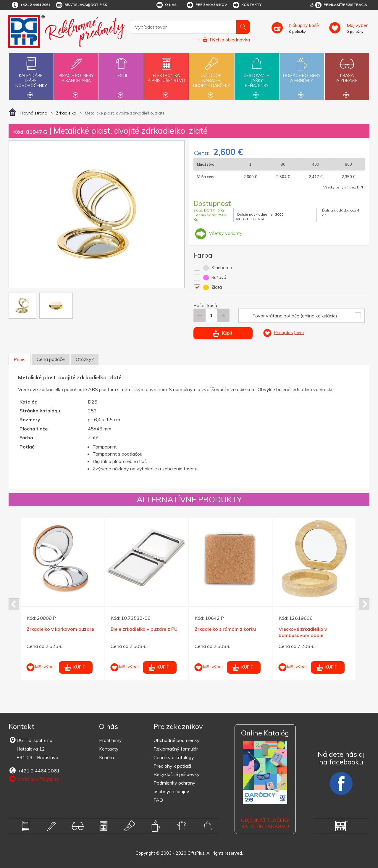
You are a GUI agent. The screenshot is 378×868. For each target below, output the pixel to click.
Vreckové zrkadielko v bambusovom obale (303, 632)
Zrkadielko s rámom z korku (225, 629)
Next (364, 604)
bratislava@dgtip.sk (81, 5)
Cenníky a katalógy (174, 757)
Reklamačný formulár (176, 749)
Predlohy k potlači (172, 766)
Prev (14, 604)
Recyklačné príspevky (177, 774)
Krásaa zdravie (347, 75)
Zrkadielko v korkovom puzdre (60, 629)
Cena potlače (51, 359)
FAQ (158, 800)
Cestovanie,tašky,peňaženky (257, 76)
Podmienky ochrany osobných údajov (175, 787)
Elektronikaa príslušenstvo (167, 75)
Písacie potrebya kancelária (76, 75)
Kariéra (106, 757)
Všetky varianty (218, 233)
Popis (20, 359)
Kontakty (247, 5)
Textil (121, 72)
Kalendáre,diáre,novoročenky (31, 76)
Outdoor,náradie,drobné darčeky (211, 76)
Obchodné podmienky (177, 740)
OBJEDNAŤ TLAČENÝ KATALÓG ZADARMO (265, 823)
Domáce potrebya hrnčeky (302, 75)
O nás (166, 5)
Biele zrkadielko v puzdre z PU (144, 629)
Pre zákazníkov (207, 5)
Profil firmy (110, 740)
